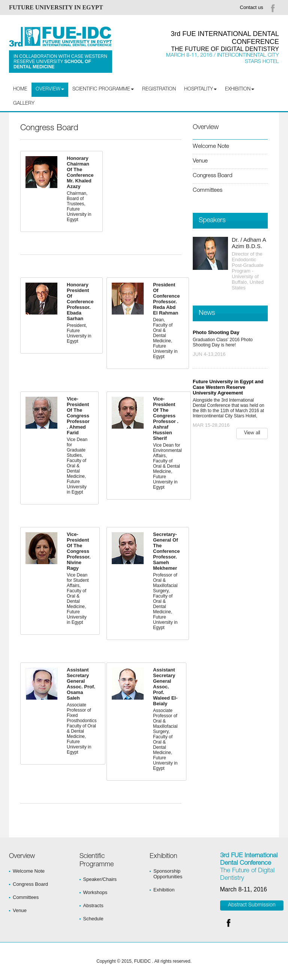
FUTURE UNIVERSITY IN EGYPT (56, 7)
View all (252, 433)
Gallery (24, 104)
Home (20, 90)
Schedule (93, 919)
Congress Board (213, 176)
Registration (159, 90)
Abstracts (93, 905)
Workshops (95, 892)
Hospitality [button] (200, 90)
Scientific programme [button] (103, 90)
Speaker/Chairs (100, 879)
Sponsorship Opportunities (168, 874)
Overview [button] (50, 90)
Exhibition (164, 890)
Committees (208, 190)
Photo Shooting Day (216, 332)
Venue (200, 161)
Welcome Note (211, 147)
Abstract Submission (252, 905)
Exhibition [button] (240, 90)
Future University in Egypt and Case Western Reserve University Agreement (228, 387)
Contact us (252, 7)
